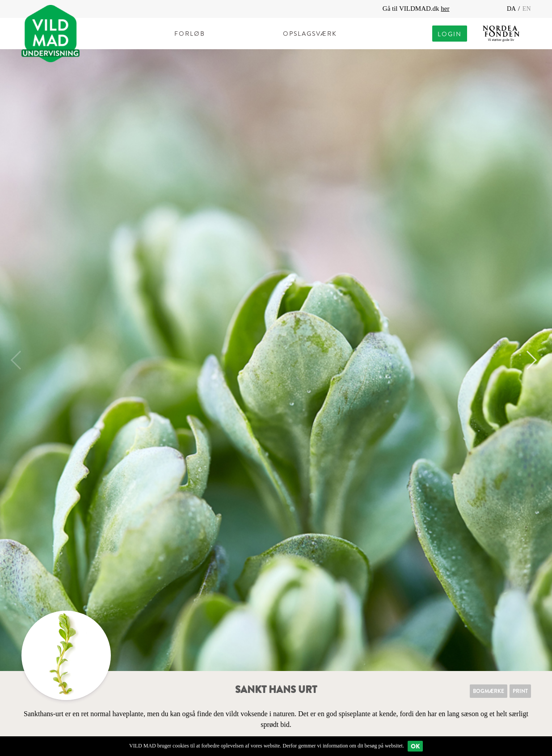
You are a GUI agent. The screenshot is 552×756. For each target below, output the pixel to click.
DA (512, 9)
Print (520, 691)
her (445, 8)
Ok (415, 746)
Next (527, 360)
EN (527, 9)
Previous (20, 360)
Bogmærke (489, 691)
